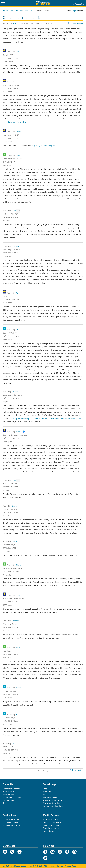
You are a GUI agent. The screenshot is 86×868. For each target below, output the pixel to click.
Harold (19, 82)
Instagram (53, 852)
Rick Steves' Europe (43, 3)
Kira (17, 330)
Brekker (15, 621)
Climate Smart (9, 800)
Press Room (48, 831)
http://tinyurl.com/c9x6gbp (43, 146)
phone (12, 852)
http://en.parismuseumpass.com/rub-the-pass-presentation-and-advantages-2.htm (45, 419)
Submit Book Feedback (54, 806)
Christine (16, 246)
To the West (29, 11)
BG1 (17, 715)
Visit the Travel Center (53, 800)
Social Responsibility (12, 797)
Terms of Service (56, 866)
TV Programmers (51, 820)
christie (15, 744)
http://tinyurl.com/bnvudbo (14, 122)
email (5, 852)
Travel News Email (11, 820)
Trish (14, 23)
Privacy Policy (71, 866)
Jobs (5, 803)
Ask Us (46, 795)
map (20, 852)
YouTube (60, 852)
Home (6, 11)
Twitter (45, 858)
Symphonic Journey (52, 828)
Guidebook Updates (52, 803)
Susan (18, 595)
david (18, 648)
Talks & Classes (50, 797)
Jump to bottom (77, 23)
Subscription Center (12, 825)
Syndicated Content (52, 825)
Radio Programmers (52, 822)
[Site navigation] (3, 3)
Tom (17, 52)
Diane (14, 506)
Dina (18, 155)
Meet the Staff (9, 795)
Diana (18, 565)
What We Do (8, 792)
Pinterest (74, 852)
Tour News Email (10, 822)
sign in (75, 11)
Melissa (15, 392)
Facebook (45, 852)
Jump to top (77, 770)
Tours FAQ (48, 792)
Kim (17, 293)
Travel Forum (16, 11)
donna (18, 688)
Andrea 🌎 (20, 432)
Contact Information (12, 789)
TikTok (67, 852)
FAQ (45, 789)
